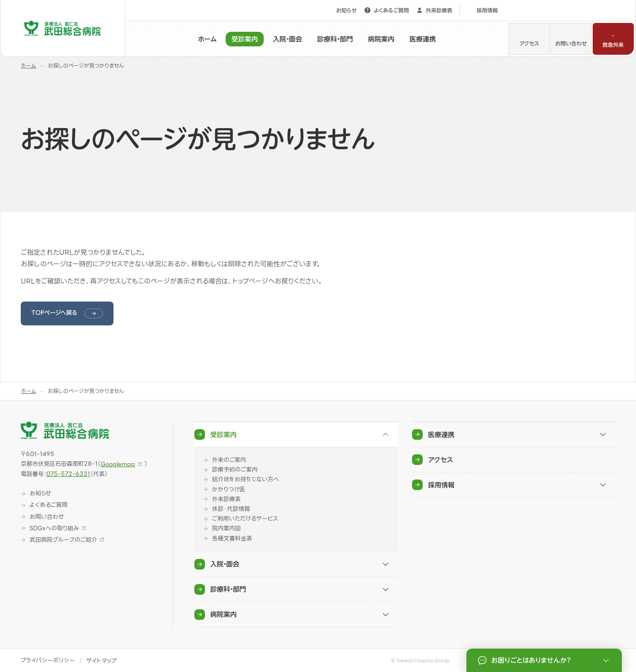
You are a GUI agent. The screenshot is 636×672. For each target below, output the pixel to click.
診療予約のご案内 (235, 470)
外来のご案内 (229, 460)
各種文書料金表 (232, 539)
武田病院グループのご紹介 (63, 540)
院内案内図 (226, 529)
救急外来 (613, 38)
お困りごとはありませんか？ (545, 661)
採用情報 (482, 10)
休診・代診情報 (231, 509)
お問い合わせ (571, 38)
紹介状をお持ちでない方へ (246, 479)
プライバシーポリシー (48, 660)
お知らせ (342, 10)
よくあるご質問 (386, 10)
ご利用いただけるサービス (245, 519)
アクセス (529, 38)
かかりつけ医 (229, 490)
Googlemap (118, 464)
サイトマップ (101, 661)
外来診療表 (434, 10)
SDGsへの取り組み (54, 529)
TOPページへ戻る (54, 313)
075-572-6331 (68, 474)
